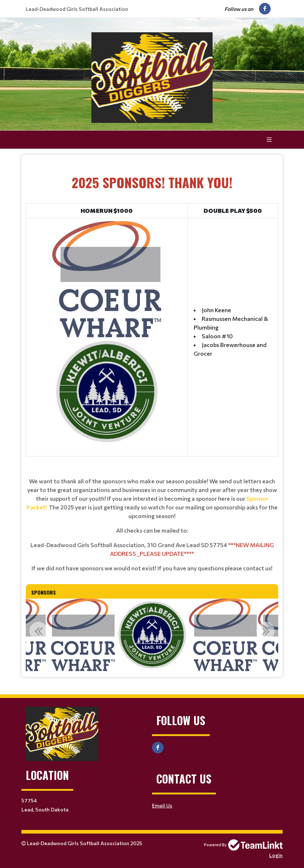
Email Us (162, 805)
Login (276, 855)
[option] (81, 635)
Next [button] (266, 631)
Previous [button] (38, 631)
